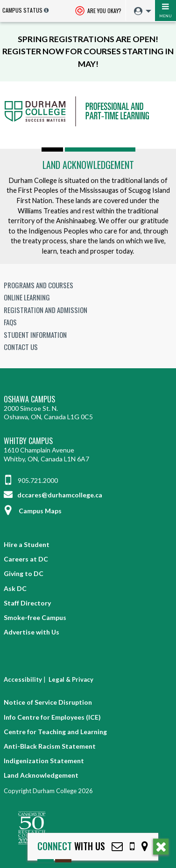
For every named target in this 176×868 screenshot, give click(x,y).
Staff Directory (27, 603)
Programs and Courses (39, 285)
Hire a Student (27, 544)
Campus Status (22, 10)
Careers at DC (26, 559)
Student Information (35, 335)
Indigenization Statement (44, 761)
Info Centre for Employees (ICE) (52, 717)
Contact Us (21, 347)
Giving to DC (24, 573)
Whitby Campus (28, 441)
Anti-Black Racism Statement (50, 746)
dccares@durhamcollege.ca (53, 495)
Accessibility (23, 679)
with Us (71, 846)
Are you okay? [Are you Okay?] (98, 11)
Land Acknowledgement (88, 165)
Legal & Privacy (71, 679)
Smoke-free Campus (35, 617)
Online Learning (27, 297)
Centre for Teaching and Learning (55, 732)
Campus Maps (33, 511)
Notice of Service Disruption (48, 702)
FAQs (10, 322)
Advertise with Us (32, 632)
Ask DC (15, 588)
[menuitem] (140, 11)
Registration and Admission (46, 310)
